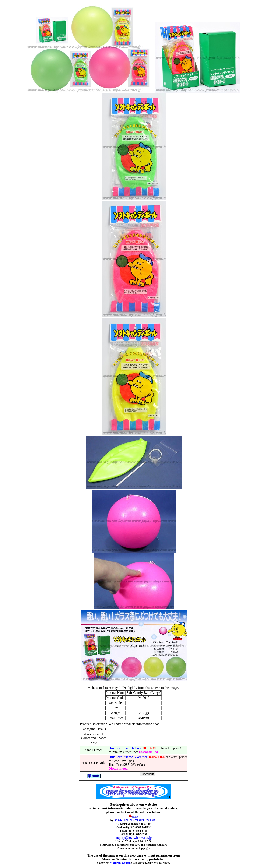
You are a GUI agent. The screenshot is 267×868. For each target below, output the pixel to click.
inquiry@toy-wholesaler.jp (134, 838)
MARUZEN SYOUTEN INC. (136, 820)
